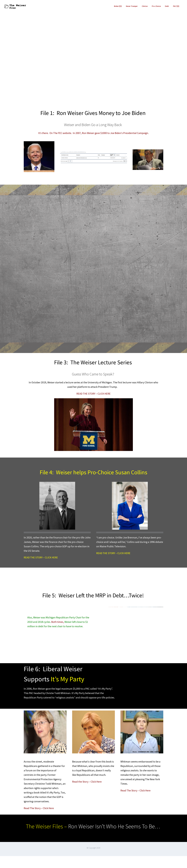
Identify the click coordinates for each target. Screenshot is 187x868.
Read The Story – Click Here (39, 808)
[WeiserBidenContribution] (93, 153)
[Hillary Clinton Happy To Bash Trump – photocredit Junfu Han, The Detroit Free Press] (93, 400)
